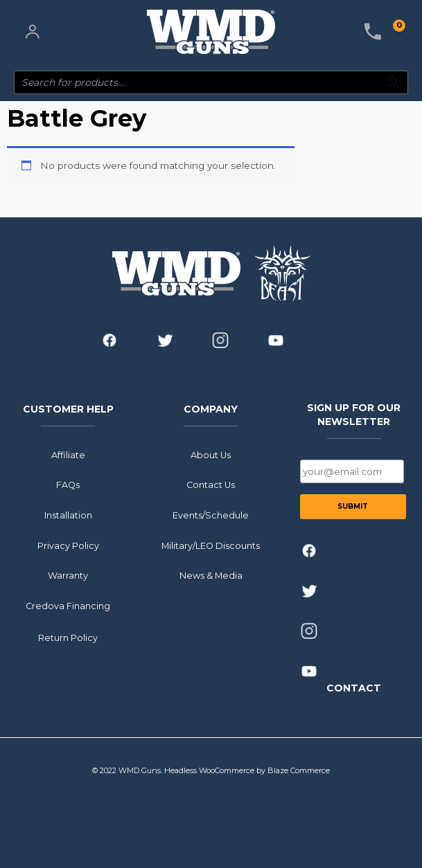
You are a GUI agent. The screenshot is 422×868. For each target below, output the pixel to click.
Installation (68, 515)
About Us (211, 454)
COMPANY (211, 409)
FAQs (68, 485)
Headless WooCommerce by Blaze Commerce (247, 770)
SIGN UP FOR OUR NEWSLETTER (354, 415)
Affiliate (68, 454)
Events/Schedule (211, 515)
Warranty (68, 576)
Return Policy (68, 638)
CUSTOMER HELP (68, 409)
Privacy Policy (68, 545)
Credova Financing (68, 606)
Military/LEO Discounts (211, 545)
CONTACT (354, 687)
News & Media (211, 576)
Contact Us (211, 485)
